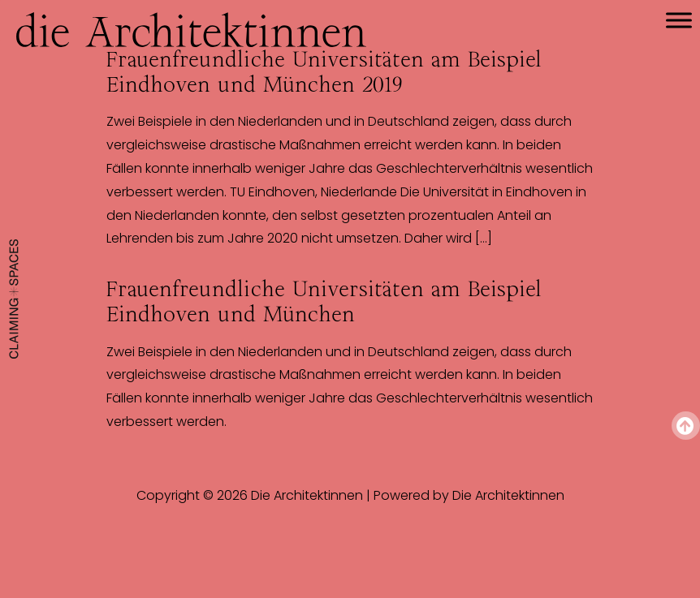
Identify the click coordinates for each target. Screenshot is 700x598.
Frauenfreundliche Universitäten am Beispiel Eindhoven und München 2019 (324, 72)
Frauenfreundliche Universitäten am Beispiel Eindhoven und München (324, 301)
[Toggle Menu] (679, 20)
